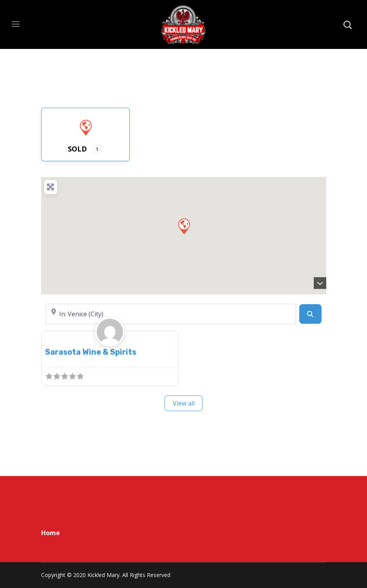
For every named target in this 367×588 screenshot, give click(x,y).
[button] (184, 226)
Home (51, 533)
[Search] (310, 314)
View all (184, 403)
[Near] (171, 314)
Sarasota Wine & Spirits (91, 352)
